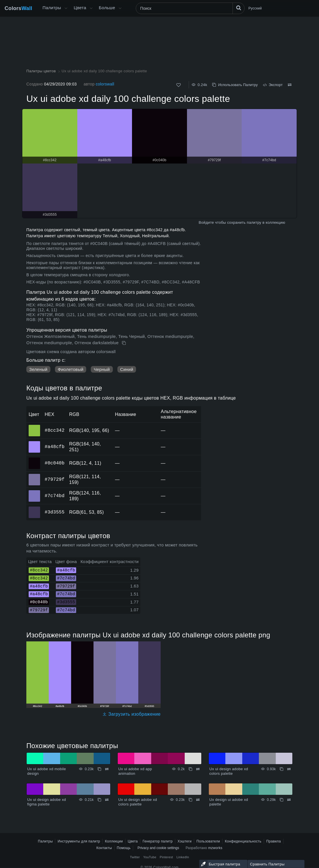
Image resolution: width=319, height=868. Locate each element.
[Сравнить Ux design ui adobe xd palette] (289, 800)
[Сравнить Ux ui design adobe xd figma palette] (107, 800)
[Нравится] (179, 85)
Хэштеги (185, 841)
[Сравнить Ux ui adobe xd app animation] (198, 769)
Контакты (104, 848)
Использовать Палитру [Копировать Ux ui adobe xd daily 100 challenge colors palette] (235, 85)
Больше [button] (107, 8)
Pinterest (166, 857)
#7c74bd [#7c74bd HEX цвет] (35, 492)
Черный (102, 369)
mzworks (215, 848)
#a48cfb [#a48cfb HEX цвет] (35, 443)
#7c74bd (55, 496)
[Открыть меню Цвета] (91, 8)
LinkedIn (183, 857)
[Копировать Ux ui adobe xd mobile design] (99, 769)
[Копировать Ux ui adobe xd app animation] (190, 769)
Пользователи (208, 841)
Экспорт (273, 85)
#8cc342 (55, 430)
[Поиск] (190, 8)
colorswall (105, 84)
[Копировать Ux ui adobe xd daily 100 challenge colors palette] (124, 343)
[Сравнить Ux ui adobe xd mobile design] (107, 769)
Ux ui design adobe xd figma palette (47, 802)
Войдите (206, 222)
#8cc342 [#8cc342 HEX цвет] (35, 427)
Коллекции (114, 841)
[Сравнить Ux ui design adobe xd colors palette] (289, 769)
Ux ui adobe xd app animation (135, 771)
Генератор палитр (158, 841)
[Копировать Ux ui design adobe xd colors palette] (281, 769)
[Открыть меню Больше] (66, 8)
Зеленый (38, 369)
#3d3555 (55, 512)
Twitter (135, 857)
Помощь (124, 848)
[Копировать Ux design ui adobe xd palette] (281, 800)
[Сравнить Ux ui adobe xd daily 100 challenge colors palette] (290, 85)
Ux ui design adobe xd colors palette (229, 771)
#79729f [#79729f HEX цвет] (35, 476)
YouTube (150, 857)
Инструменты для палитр (79, 841)
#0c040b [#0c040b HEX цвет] (35, 459)
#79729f (55, 479)
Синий (127, 369)
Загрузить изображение (131, 714)
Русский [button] (255, 8)
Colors (18, 8)
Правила (274, 841)
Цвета (80, 8)
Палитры (52, 8)
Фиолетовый (71, 369)
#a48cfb (55, 447)
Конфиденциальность (243, 841)
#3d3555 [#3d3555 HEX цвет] (35, 508)
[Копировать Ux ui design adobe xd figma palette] (99, 800)
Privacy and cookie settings (158, 848)
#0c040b (55, 463)
